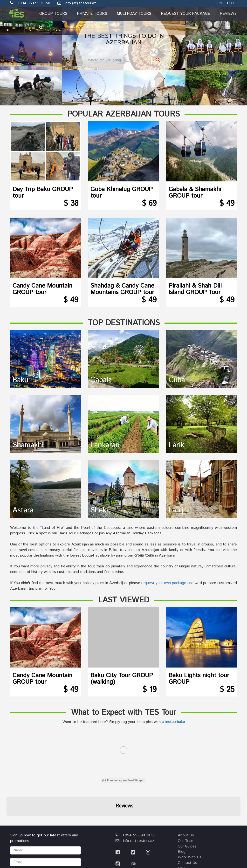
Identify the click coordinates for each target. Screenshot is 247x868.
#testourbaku (173, 722)
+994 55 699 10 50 (136, 777)
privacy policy (190, 827)
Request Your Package (185, 14)
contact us (187, 805)
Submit (46, 839)
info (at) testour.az (77, 3)
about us (186, 777)
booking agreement (195, 816)
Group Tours (53, 14)
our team (186, 783)
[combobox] (123, 60)
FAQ (182, 810)
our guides (187, 789)
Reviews (228, 14)
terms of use (190, 822)
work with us (190, 799)
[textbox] (122, 60)
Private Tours (92, 14)
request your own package (164, 583)
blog (182, 794)
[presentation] (47, 821)
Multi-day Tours (134, 14)
